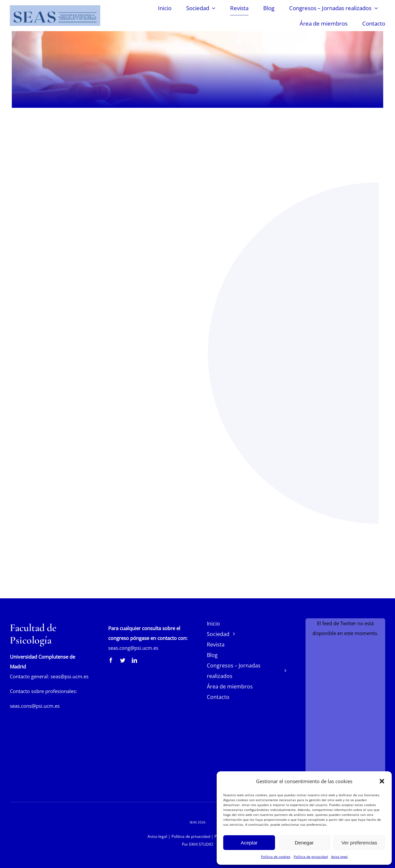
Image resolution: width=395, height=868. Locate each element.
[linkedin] (134, 660)
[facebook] (111, 660)
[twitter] (123, 660)
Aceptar (249, 843)
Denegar (304, 843)
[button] (382, 781)
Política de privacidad (311, 857)
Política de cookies (276, 857)
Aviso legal (339, 857)
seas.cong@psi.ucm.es (133, 648)
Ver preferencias (359, 843)
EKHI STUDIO (201, 844)
